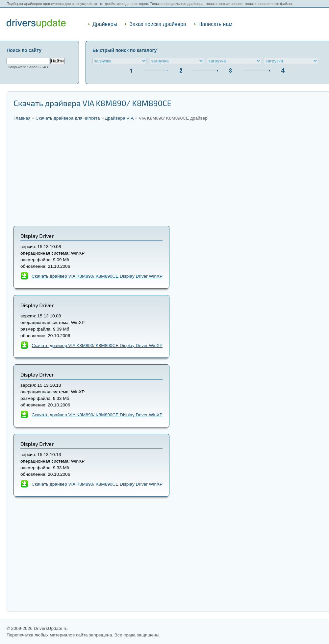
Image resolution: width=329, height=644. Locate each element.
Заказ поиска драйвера (158, 24)
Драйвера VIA (119, 118)
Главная (22, 118)
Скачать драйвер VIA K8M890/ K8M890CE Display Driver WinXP (97, 415)
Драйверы (105, 24)
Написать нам (215, 24)
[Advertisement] (168, 173)
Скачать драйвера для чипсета (68, 118)
